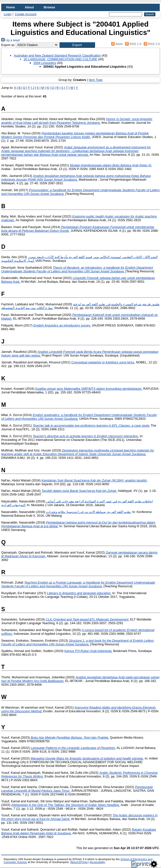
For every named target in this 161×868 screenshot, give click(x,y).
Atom (116, 44)
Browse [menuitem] (49, 7)
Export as (8, 45)
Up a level (10, 40)
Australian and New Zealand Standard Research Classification (57, 55)
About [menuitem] (29, 7)
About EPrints (79, 862)
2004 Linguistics (45, 63)
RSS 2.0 (151, 44)
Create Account (26, 14)
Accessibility (98, 862)
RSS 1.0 (132, 44)
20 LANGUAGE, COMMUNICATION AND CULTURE (60, 59)
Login (8, 14)
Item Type (96, 80)
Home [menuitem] (11, 7)
